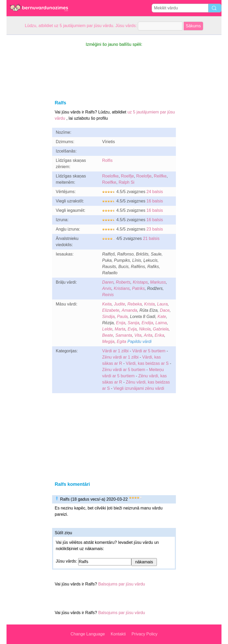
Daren (108, 282)
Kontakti (118, 634)
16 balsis (155, 201)
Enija (121, 323)
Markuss (158, 282)
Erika (159, 335)
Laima (161, 323)
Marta (120, 329)
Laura (162, 304)
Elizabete (111, 310)
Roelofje (144, 176)
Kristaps (140, 282)
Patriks (138, 288)
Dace (165, 310)
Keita (107, 304)
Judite (119, 304)
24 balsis (155, 192)
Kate (162, 317)
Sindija (108, 317)
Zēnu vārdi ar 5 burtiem (124, 370)
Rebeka (135, 304)
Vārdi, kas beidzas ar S (147, 363)
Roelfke (109, 182)
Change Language (88, 634)
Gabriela (161, 329)
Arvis (107, 288)
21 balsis (151, 238)
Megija (108, 342)
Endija (147, 323)
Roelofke (110, 176)
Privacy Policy (145, 634)
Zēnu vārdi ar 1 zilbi (120, 357)
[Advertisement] (27, 113)
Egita (121, 342)
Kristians (122, 288)
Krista (149, 304)
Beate (108, 335)
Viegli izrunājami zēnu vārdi (139, 388)
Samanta (124, 335)
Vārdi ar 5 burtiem (149, 351)
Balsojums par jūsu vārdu (122, 584)
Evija (132, 329)
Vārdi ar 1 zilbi (115, 351)
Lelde (107, 329)
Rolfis (107, 160)
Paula (122, 317)
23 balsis (155, 229)
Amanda (130, 310)
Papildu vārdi (140, 342)
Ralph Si (126, 182)
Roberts (123, 282)
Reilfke (160, 176)
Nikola (145, 329)
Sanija (133, 323)
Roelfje (127, 176)
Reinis (108, 295)
